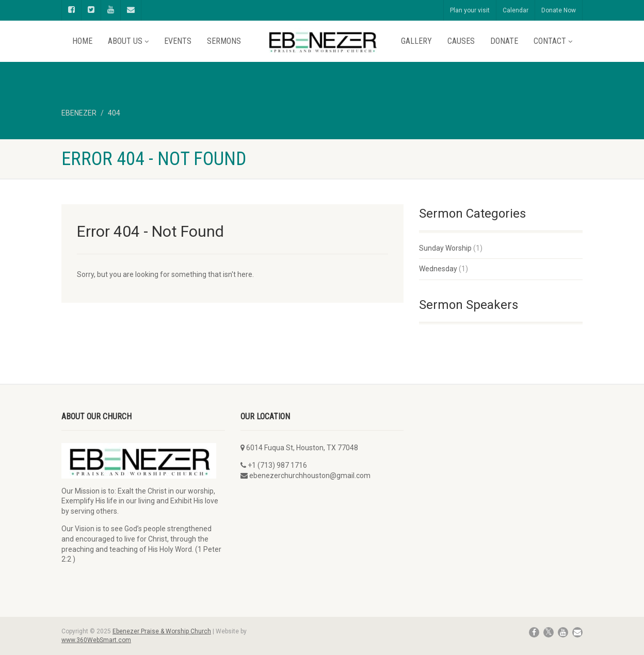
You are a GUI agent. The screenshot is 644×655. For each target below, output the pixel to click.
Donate (504, 41)
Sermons (224, 41)
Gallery (416, 41)
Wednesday (438, 269)
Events (178, 41)
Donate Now (559, 10)
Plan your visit (470, 10)
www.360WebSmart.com (96, 640)
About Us (128, 41)
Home (82, 41)
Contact (553, 41)
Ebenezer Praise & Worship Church (162, 631)
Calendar (516, 10)
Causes (461, 41)
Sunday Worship (445, 248)
